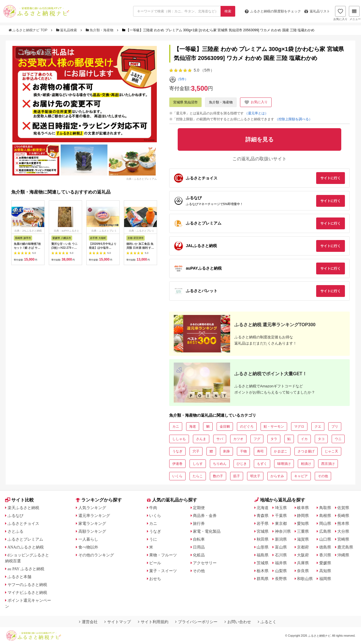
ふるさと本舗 (19, 577)
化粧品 (199, 555)
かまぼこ (281, 451)
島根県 (325, 516)
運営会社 (88, 622)
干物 (243, 451)
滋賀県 (303, 539)
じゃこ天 (331, 451)
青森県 (263, 516)
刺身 (226, 451)
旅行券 (199, 523)
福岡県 (325, 579)
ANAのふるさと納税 (26, 547)
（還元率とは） (256, 113)
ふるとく (267, 622)
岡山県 (325, 523)
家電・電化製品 (207, 531)
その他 (323, 476)
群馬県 (263, 579)
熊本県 (343, 523)
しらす (198, 464)
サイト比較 (19, 500)
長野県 (281, 579)
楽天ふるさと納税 (23, 508)
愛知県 (303, 523)
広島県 (325, 531)
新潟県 (281, 539)
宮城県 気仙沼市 (185, 102)
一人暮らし (88, 539)
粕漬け (306, 464)
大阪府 (303, 555)
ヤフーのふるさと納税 (27, 585)
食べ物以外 (88, 547)
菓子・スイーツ (163, 571)
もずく (262, 464)
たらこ (198, 476)
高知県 (325, 571)
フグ (257, 439)
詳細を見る (34, 53)
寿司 (260, 451)
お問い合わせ (238, 622)
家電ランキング (92, 523)
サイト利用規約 (153, 622)
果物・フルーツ (163, 555)
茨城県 (263, 563)
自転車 (199, 539)
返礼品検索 (67, 30)
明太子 (255, 476)
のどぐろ (247, 427)
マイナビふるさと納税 (27, 592)
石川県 (281, 555)
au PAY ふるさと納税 (26, 569)
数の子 (218, 476)
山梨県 (281, 571)
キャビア (301, 476)
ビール (155, 563)
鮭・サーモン (274, 427)
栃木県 (263, 571)
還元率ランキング (94, 516)
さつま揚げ (306, 451)
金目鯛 (225, 427)
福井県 (281, 563)
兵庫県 (303, 563)
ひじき (242, 464)
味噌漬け (284, 464)
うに (153, 539)
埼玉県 (281, 508)
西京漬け (328, 464)
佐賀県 (343, 508)
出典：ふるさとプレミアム (142, 179)
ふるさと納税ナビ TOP (28, 30)
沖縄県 (343, 555)
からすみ (277, 476)
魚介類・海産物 (100, 30)
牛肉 (153, 508)
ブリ (335, 427)
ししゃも (179, 439)
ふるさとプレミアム (25, 539)
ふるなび (16, 516)
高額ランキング (92, 531)
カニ (176, 427)
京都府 (303, 547)
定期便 (199, 508)
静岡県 (303, 516)
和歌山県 (305, 579)
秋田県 (263, 539)
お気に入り (340, 13)
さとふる (16, 531)
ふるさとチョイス (23, 523)
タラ (274, 439)
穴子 (196, 451)
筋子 (237, 476)
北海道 (263, 508)
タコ (321, 439)
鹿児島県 (345, 547)
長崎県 (343, 516)
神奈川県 (283, 531)
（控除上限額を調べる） (294, 119)
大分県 (343, 531)
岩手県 (263, 523)
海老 (193, 427)
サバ (220, 439)
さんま (201, 439)
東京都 (281, 523)
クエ (318, 427)
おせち (155, 579)
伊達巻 (177, 464)
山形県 (263, 547)
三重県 (303, 531)
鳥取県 (325, 508)
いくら (177, 476)
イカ (304, 439)
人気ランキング (92, 508)
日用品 (199, 547)
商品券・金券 (205, 516)
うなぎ (177, 451)
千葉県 (281, 516)
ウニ (338, 439)
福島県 (263, 555)
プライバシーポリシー (196, 622)
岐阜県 (303, 508)
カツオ (238, 439)
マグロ (299, 427)
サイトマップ (118, 622)
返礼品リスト (317, 11)
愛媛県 (325, 563)
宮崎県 (343, 539)
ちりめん (220, 464)
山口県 (325, 539)
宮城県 (263, 531)
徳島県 (325, 547)
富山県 (281, 547)
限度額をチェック (273, 11)
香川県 (325, 555)
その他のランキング (96, 555)
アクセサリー (205, 563)
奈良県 (303, 571)
